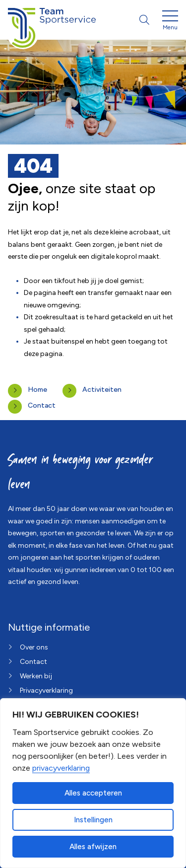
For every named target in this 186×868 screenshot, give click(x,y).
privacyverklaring (61, 768)
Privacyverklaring (46, 690)
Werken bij (36, 676)
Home (37, 390)
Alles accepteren (93, 793)
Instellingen (93, 820)
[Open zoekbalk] (144, 20)
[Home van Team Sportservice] (52, 20)
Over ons (34, 647)
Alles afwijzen (93, 847)
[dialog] (93, 783)
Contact (42, 405)
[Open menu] (170, 22)
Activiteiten (102, 390)
